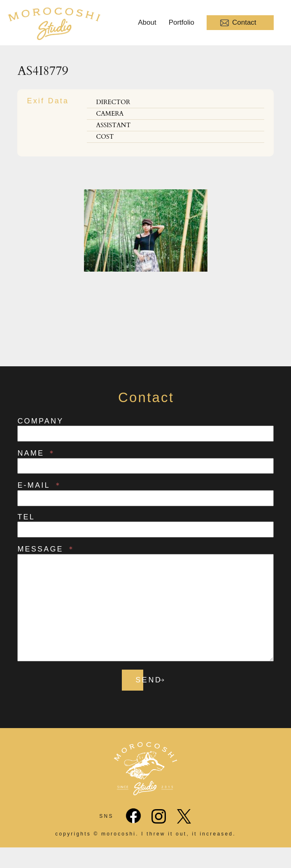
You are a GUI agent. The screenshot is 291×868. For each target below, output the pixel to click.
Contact (238, 23)
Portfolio (182, 22)
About (147, 22)
